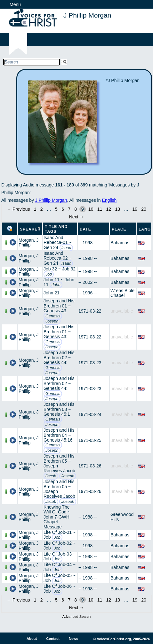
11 (100, 209)
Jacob (51, 476)
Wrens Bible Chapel (122, 293)
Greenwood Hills (122, 517)
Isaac (66, 248)
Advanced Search (76, 617)
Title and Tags (56, 229)
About (32, 639)
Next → (77, 217)
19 (135, 209)
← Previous (18, 209)
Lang (145, 229)
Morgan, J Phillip (28, 242)
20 (144, 209)
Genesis (53, 316)
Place (119, 229)
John (56, 285)
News (73, 639)
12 (109, 209)
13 (117, 209)
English (109, 200)
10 (91, 209)
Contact (53, 639)
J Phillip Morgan (51, 200)
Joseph (52, 321)
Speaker (30, 229)
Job (49, 274)
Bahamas (120, 243)
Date (85, 229)
